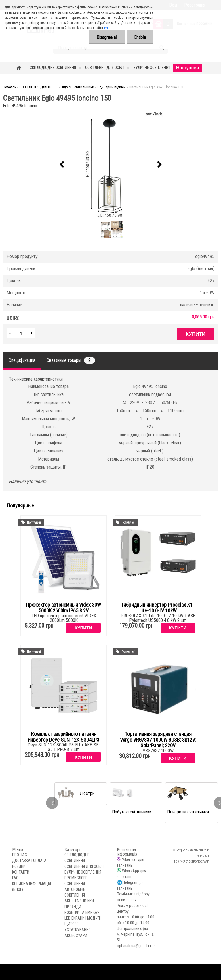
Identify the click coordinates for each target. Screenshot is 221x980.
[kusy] (21, 333)
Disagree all (107, 37)
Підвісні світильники (77, 87)
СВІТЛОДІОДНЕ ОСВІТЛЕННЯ (53, 68)
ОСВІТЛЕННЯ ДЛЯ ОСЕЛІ (105, 68)
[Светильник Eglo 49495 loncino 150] (110, 165)
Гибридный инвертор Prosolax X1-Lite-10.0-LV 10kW (158, 608)
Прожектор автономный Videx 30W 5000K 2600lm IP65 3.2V (64, 608)
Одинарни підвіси (112, 87)
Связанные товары (71, 360)
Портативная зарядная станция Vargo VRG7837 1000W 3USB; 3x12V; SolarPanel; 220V (158, 740)
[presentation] (62, 165)
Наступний (187, 68)
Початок (9, 87)
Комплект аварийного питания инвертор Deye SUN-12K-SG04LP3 (64, 737)
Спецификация (22, 360)
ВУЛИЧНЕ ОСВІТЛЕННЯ (152, 68)
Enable (140, 37)
